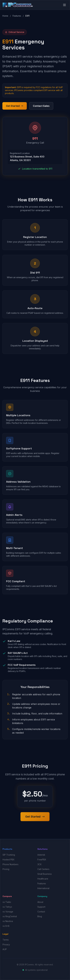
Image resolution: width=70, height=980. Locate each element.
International (43, 888)
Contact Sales (41, 106)
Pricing (6, 869)
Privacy (6, 944)
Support (41, 907)
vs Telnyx (7, 907)
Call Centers (43, 869)
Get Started (15, 106)
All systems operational (36, 970)
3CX (39, 864)
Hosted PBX (9, 860)
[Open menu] (64, 5)
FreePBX (42, 860)
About (40, 902)
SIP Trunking (9, 855)
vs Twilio (7, 902)
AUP (5, 949)
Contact (41, 912)
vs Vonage (8, 912)
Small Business (45, 874)
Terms (6, 940)
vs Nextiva (8, 921)
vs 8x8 (6, 926)
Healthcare (43, 879)
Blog (40, 916)
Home (5, 16)
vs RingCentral (10, 916)
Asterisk (41, 855)
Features (17, 16)
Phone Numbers (10, 864)
